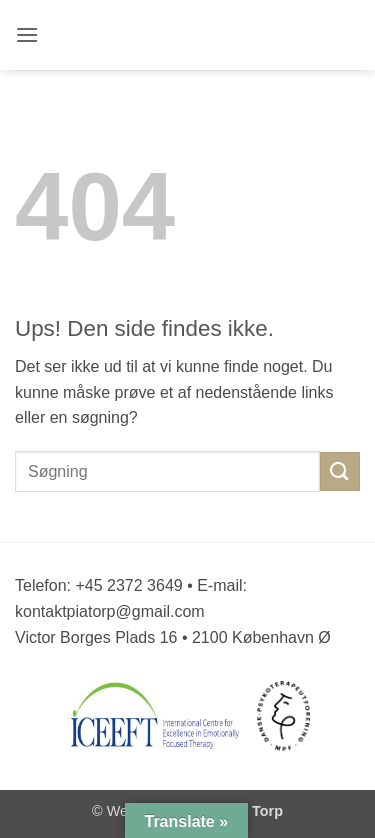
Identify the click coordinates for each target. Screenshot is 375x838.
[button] (28, 34)
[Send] (340, 471)
